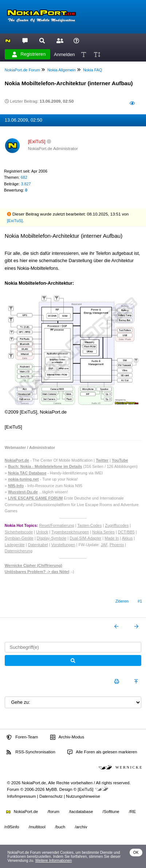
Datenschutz (51, 796)
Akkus (127, 538)
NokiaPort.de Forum (22, 70)
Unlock (42, 532)
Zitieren (122, 601)
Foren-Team (22, 737)
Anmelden (64, 54)
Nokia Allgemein (62, 70)
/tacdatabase (81, 812)
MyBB (52, 789)
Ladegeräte (15, 545)
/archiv (81, 827)
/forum (54, 812)
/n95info (12, 827)
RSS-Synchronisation (31, 752)
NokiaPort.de (22, 812)
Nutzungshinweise (83, 796)
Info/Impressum (21, 796)
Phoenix (117, 545)
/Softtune (111, 812)
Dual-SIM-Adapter (85, 538)
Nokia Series (103, 532)
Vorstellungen (63, 545)
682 (24, 177)
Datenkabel (38, 545)
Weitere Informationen (54, 861)
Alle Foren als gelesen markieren (102, 752)
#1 (140, 601)
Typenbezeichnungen (70, 532)
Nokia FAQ (93, 70)
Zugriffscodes (117, 525)
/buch (60, 827)
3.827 (26, 184)
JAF (104, 545)
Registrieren (29, 54)
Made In (112, 538)
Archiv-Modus (67, 737)
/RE (132, 812)
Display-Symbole (52, 538)
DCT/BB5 (126, 532)
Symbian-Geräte (19, 538)
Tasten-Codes (89, 525)
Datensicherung (19, 551)
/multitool (37, 827)
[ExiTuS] (15, 221)
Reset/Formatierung (56, 525)
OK (136, 853)
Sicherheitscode (19, 532)
